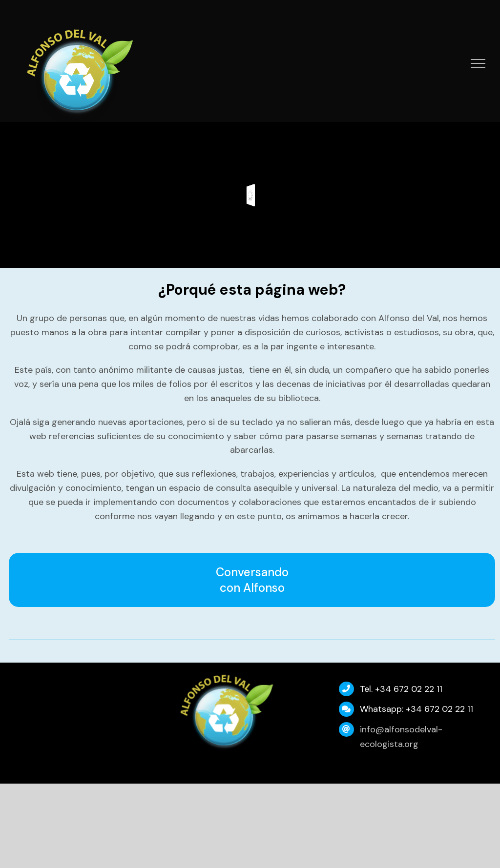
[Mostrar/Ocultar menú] (478, 63)
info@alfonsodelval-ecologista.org (401, 737)
